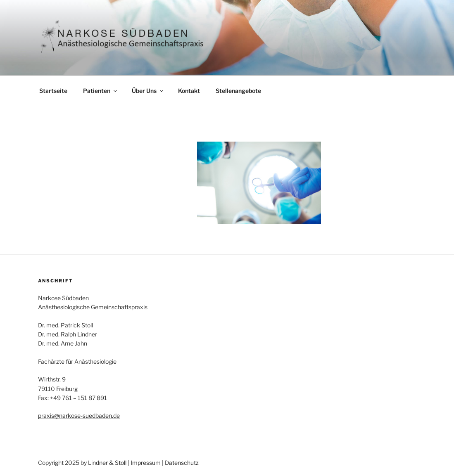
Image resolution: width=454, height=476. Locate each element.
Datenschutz (182, 463)
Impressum (146, 463)
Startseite (53, 91)
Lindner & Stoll (107, 463)
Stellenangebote (238, 91)
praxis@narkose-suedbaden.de (79, 416)
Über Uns (148, 91)
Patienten (101, 91)
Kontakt (189, 91)
